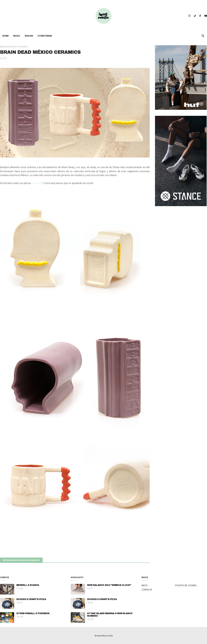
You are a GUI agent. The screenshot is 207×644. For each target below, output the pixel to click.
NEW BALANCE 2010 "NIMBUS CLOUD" (109, 585)
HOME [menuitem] (5, 36)
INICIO (145, 585)
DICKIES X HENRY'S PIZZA (31, 599)
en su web (37, 183)
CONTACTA (147, 590)
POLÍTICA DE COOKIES (186, 585)
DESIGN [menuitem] (29, 36)
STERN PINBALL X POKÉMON (33, 613)
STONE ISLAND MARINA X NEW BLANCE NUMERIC (110, 615)
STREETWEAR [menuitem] (45, 36)
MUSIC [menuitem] (17, 36)
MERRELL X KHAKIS (28, 585)
